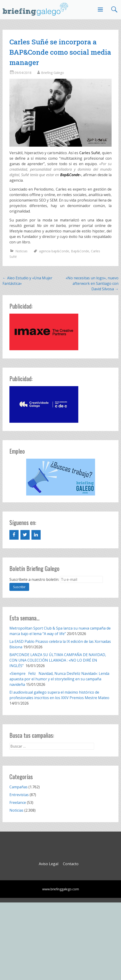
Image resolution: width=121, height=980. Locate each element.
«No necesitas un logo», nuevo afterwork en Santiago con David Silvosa (92, 283)
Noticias (21, 251)
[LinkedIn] (36, 535)
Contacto (71, 864)
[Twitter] (25, 535)
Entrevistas (19, 795)
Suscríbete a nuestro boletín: (34, 579)
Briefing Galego (53, 73)
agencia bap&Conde (54, 251)
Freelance (18, 802)
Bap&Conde (80, 251)
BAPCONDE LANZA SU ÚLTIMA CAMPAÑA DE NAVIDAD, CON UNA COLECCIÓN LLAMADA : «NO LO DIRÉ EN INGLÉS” (58, 660)
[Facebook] (14, 535)
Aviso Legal (49, 864)
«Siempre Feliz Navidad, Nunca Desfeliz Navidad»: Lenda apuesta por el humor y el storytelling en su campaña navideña (59, 679)
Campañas (18, 787)
